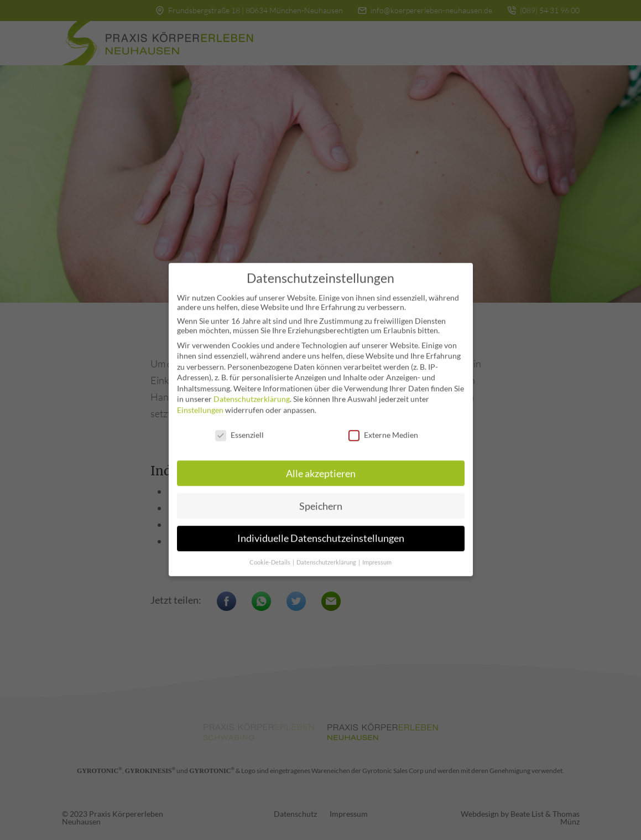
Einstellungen (200, 403)
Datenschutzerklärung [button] (327, 556)
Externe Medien (383, 427)
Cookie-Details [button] (270, 556)
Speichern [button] (321, 499)
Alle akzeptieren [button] (321, 466)
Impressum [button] (377, 556)
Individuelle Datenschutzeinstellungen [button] (321, 532)
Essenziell (239, 427)
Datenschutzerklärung (252, 392)
